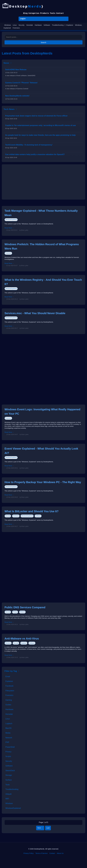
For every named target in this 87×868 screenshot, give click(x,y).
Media (8, 733)
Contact (60, 13)
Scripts (8, 756)
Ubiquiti (8, 794)
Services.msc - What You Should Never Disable (35, 313)
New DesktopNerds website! (17, 96)
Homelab (30, 25)
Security (22, 25)
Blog (25, 13)
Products (45, 13)
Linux (15, 25)
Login (23, 19)
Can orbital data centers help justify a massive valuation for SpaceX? (35, 154)
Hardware (38, 25)
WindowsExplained (11, 220)
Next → (40, 828)
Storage (9, 775)
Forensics (16, 28)
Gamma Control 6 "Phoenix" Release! (21, 83)
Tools (53, 13)
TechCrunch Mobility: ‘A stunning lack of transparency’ (29, 145)
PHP (7, 742)
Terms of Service (42, 853)
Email (8, 677)
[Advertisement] (43, 182)
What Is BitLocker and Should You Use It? (31, 511)
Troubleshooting (58, 25)
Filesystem (10, 691)
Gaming (9, 700)
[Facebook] (40, 860)
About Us (60, 853)
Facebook (9, 686)
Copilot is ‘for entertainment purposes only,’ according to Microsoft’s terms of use (40, 125)
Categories (34, 13)
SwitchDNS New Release (16, 70)
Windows (8, 25)
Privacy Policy (29, 853)
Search (43, 42)
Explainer (70, 25)
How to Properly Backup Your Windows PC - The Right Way (43, 482)
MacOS (8, 728)
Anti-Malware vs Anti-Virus (22, 639)
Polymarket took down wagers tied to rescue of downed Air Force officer (36, 116)
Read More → (9, 228)
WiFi (7, 799)
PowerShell (10, 747)
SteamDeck (10, 771)
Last (48, 828)
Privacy (15, 612)
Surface (9, 780)
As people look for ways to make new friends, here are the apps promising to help (40, 135)
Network (22, 612)
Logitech (9, 724)
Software (47, 25)
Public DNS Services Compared (25, 607)
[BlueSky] (47, 860)
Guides (8, 705)
